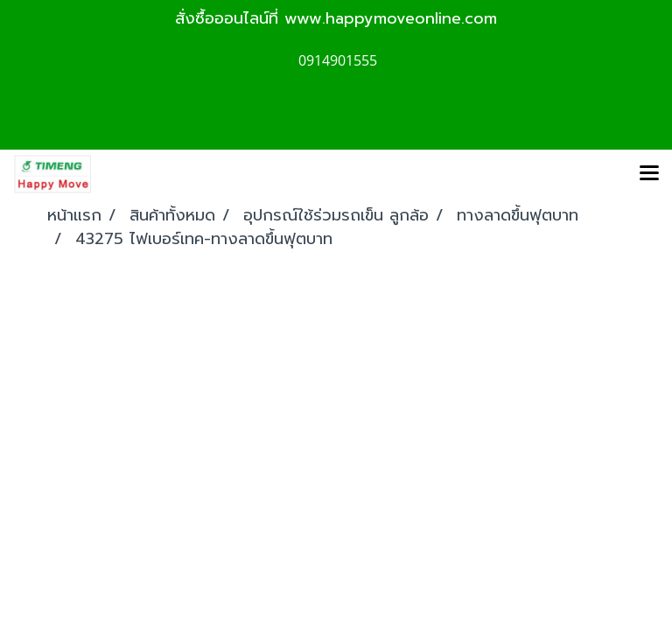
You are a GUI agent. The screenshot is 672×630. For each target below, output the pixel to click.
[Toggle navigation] (649, 174)
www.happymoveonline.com (391, 18)
